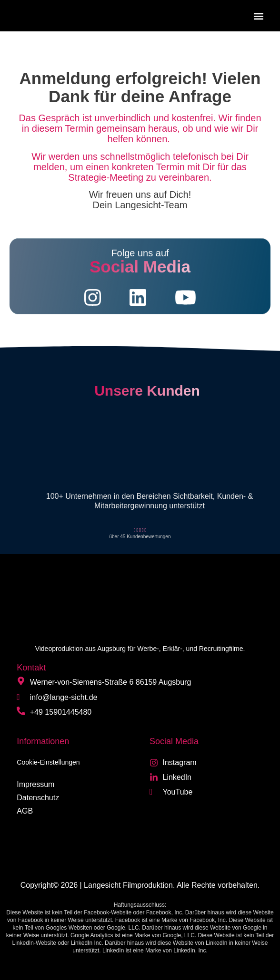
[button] (259, 16)
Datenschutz (38, 798)
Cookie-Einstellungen (48, 762)
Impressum (35, 784)
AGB (25, 811)
